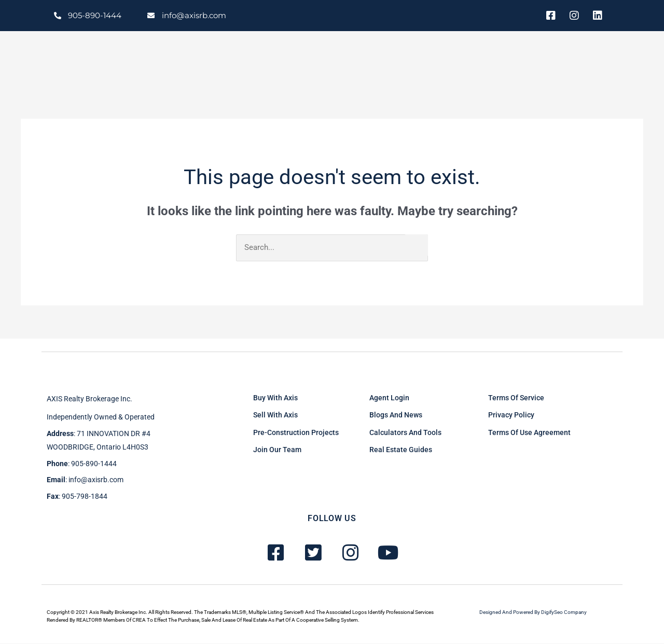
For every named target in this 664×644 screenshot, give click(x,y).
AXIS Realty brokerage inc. (89, 399)
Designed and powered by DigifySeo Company (533, 613)
